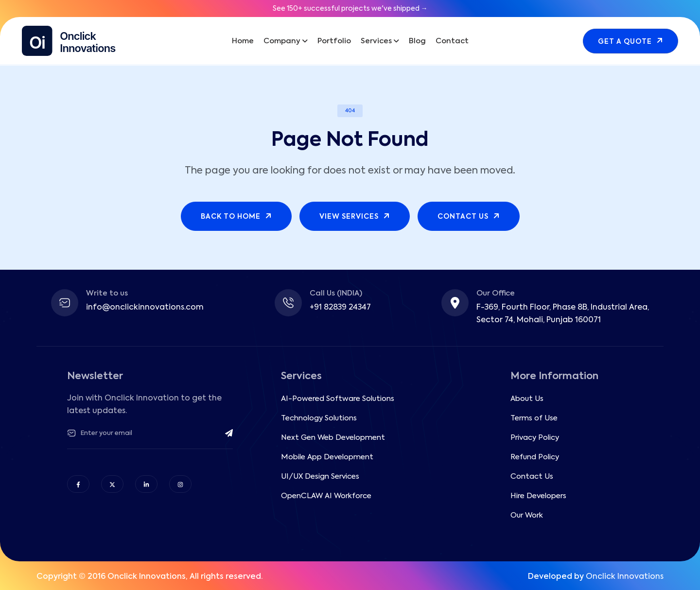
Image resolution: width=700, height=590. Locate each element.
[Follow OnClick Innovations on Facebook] (78, 484)
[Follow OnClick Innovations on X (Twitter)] (112, 484)
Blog (417, 41)
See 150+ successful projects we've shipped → (350, 9)
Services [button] (376, 41)
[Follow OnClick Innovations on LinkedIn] (146, 484)
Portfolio (334, 41)
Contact (452, 41)
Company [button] (282, 41)
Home (243, 41)
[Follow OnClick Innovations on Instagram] (180, 484)
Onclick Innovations (625, 577)
